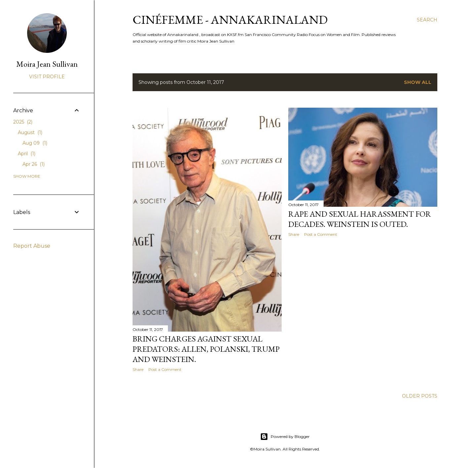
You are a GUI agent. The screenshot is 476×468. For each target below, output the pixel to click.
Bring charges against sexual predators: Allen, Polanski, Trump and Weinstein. (206, 349)
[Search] (427, 20)
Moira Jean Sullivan (47, 64)
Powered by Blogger (285, 437)
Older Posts (420, 396)
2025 (23, 122)
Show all (418, 82)
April (27, 154)
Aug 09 (35, 143)
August (30, 132)
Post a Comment (165, 369)
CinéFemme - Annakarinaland (230, 20)
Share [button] (138, 369)
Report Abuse (32, 246)
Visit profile (47, 77)
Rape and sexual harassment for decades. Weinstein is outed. (360, 219)
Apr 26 (34, 164)
